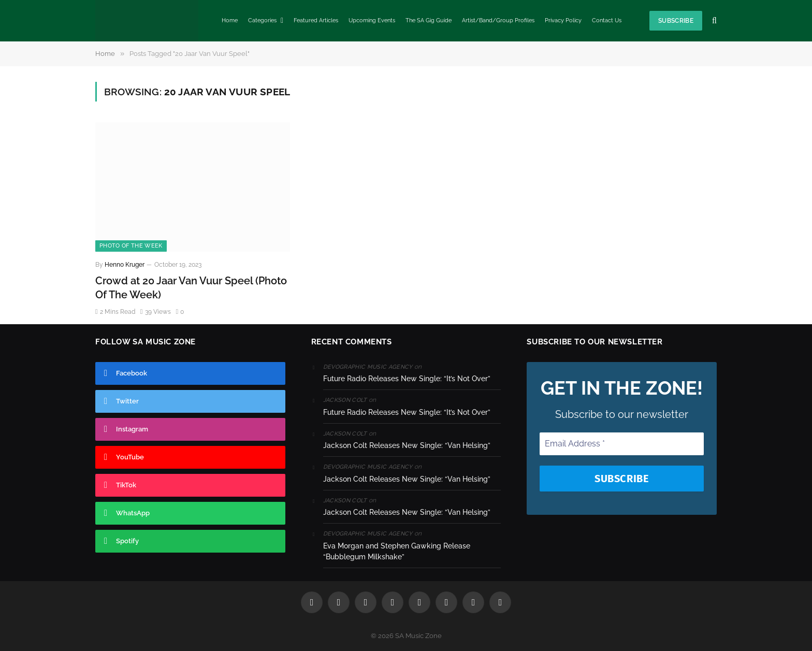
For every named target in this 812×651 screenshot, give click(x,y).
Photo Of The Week (131, 246)
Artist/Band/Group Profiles (498, 20)
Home (230, 20)
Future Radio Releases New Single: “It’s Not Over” (407, 379)
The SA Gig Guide (429, 20)
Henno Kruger (125, 265)
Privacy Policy (563, 20)
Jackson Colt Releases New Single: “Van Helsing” (407, 445)
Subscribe (676, 21)
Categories (262, 20)
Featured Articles (316, 20)
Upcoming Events (372, 20)
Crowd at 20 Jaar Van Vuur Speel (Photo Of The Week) (191, 288)
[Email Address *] (622, 444)
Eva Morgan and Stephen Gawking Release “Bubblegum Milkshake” (397, 551)
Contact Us (607, 20)
